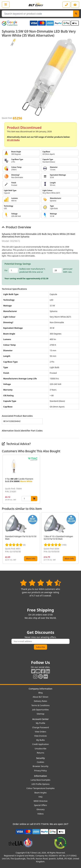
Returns (40, 753)
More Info (31, 559)
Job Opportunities (40, 710)
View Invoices (40, 736)
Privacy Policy (40, 771)
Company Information (40, 689)
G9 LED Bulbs (13, 140)
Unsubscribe (40, 749)
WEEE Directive (40, 801)
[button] (77, 479)
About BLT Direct (40, 697)
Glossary (41, 809)
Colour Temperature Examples (41, 788)
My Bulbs (40, 740)
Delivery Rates (40, 701)
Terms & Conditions (40, 705)
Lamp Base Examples (40, 780)
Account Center (41, 719)
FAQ (40, 797)
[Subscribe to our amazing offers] (40, 641)
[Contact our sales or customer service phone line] (66, 5)
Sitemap (40, 714)
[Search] (76, 14)
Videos (41, 814)
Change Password (40, 727)
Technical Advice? (16, 444)
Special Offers (40, 805)
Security (40, 758)
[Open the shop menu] (6, 5)
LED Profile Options (40, 784)
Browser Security (40, 766)
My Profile (40, 723)
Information (40, 776)
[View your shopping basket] (75, 5)
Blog (40, 693)
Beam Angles (40, 793)
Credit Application (40, 744)
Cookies (40, 762)
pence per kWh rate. (68, 270)
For (6, 270)
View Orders (40, 732)
